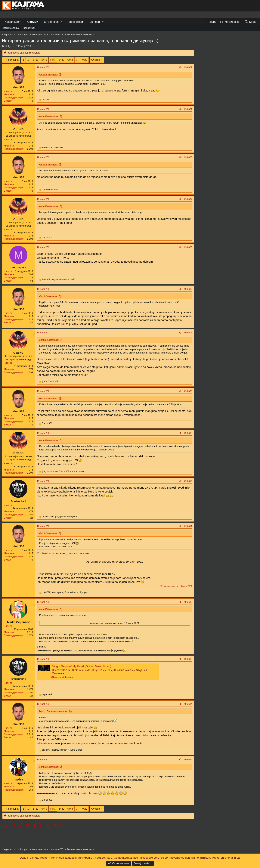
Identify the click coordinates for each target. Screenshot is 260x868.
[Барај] (250, 22)
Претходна (12, 60)
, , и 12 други (65, 592)
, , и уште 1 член (63, 471)
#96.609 (188, 433)
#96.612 (188, 602)
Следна (96, 60)
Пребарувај (28, 28)
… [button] (28, 60)
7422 (84, 60)
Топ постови (75, 22)
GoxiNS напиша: (48, 75)
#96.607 (188, 333)
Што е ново (51, 22)
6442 (62, 60)
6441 (53, 60)
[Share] (180, 68)
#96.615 (188, 760)
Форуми (33, 22)
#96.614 (188, 704)
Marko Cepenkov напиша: (54, 711)
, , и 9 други (59, 517)
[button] (62, 22)
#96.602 (188, 109)
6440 (44, 60)
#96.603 (188, 157)
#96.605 (188, 247)
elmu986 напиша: (49, 116)
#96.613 (188, 659)
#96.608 (188, 391)
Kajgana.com (13, 22)
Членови (94, 22)
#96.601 (188, 67)
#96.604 (188, 199)
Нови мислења (10, 28)
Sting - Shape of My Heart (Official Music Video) (81, 666)
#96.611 (188, 526)
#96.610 (188, 481)
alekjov (9, 46)
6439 (36, 60)
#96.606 (188, 289)
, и (59, 280)
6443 (70, 60)
